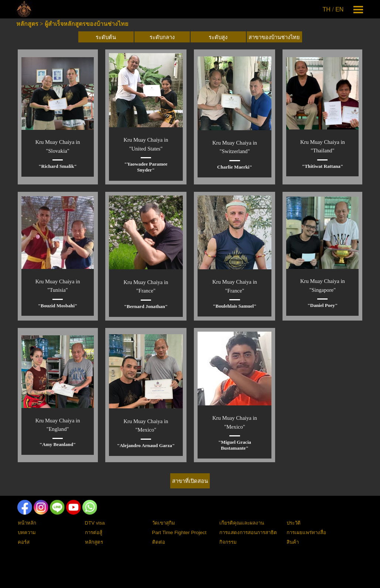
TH (327, 9)
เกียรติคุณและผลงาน (242, 523)
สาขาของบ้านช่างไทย (274, 37)
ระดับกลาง (162, 37)
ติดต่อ (159, 542)
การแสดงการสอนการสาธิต (248, 532)
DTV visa (95, 523)
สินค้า (293, 542)
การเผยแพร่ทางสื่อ (306, 532)
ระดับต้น (106, 37)
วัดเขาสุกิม (164, 523)
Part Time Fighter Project (179, 532)
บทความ (27, 532)
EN (339, 9)
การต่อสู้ (94, 532)
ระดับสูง (218, 37)
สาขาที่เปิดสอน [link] (190, 481)
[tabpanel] (334, 10)
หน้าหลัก (27, 523)
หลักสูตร (27, 24)
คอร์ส (24, 542)
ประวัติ (294, 523)
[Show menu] (358, 9)
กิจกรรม (228, 542)
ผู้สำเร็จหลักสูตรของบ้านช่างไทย (86, 24)
